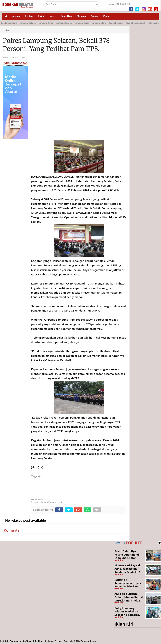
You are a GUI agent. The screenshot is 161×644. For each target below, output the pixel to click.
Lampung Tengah (64, 23)
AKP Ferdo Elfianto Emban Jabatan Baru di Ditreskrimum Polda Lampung (129, 599)
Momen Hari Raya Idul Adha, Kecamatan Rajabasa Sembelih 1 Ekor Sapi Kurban (128, 570)
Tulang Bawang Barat (135, 23)
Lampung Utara (99, 23)
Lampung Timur (46, 23)
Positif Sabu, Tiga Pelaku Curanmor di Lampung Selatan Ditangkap (127, 556)
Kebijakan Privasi (53, 641)
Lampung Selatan (28, 23)
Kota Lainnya (154, 23)
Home (6, 30)
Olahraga (81, 16)
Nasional (16, 16)
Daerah (94, 16)
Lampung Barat (82, 23)
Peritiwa (29, 16)
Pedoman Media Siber (21, 641)
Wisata (106, 16)
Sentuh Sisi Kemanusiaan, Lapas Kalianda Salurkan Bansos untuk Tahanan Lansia (128, 586)
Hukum (52, 16)
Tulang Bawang (116, 23)
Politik (41, 16)
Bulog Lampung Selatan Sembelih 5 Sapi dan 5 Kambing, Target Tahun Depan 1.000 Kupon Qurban (127, 615)
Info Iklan (38, 641)
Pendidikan (66, 16)
